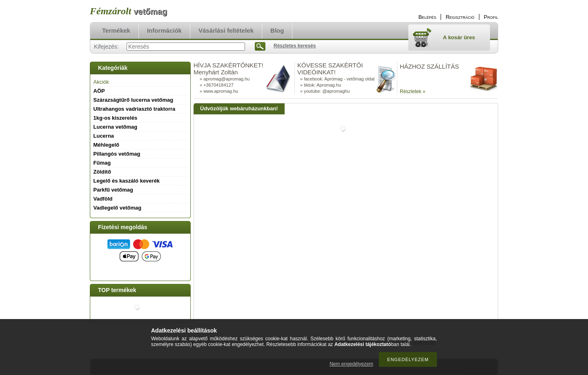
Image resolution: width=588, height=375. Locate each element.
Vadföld (103, 199)
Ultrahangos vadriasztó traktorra (135, 109)
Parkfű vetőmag (114, 190)
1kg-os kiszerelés (116, 118)
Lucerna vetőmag (116, 127)
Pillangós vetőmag (117, 154)
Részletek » (413, 92)
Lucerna (104, 136)
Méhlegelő (107, 145)
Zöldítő (102, 172)
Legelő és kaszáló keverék (127, 181)
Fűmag (102, 163)
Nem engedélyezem (351, 364)
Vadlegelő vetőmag (118, 208)
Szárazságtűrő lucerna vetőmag (134, 100)
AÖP (99, 91)
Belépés (428, 17)
